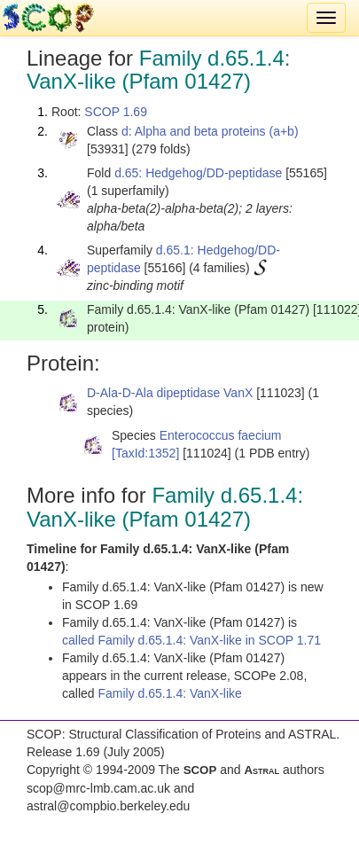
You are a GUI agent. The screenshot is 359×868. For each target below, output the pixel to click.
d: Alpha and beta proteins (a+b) (210, 131)
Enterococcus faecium (221, 435)
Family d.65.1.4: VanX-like (169, 693)
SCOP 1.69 (116, 112)
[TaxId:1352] (145, 453)
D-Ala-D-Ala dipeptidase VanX (170, 393)
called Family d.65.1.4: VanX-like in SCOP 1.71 (191, 640)
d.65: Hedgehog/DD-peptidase (198, 173)
